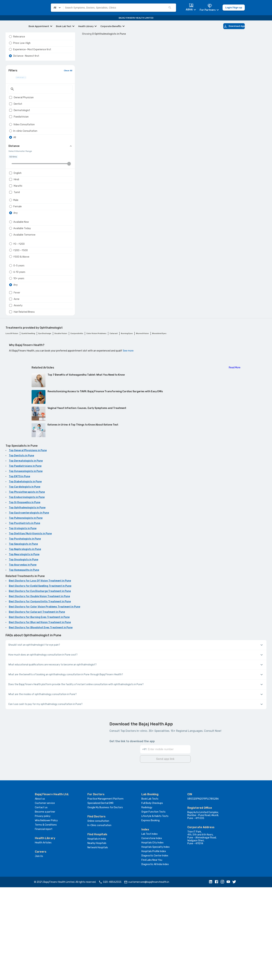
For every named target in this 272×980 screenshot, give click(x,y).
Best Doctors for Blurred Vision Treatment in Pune (40, 716)
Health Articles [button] (43, 935)
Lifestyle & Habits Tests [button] (155, 909)
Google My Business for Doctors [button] (105, 900)
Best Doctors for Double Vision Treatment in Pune (39, 690)
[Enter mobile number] (169, 840)
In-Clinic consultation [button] (99, 918)
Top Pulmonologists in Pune (26, 612)
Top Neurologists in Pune (24, 648)
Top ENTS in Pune (19, 570)
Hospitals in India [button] (97, 932)
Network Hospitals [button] (98, 940)
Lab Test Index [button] (150, 927)
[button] (211, 975)
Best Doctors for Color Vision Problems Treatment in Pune (44, 701)
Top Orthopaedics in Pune (25, 596)
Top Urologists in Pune (23, 622)
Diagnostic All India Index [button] (155, 957)
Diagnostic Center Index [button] (155, 948)
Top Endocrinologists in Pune (27, 591)
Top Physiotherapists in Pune (27, 586)
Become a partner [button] (45, 905)
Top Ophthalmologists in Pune (27, 601)
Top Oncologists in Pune (24, 653)
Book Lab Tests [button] (150, 892)
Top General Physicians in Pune (28, 544)
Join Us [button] (39, 949)
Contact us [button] (41, 900)
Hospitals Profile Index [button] (154, 944)
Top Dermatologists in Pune (26, 555)
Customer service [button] (45, 896)
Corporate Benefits (111, 26)
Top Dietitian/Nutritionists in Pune (30, 627)
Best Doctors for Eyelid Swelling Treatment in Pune (40, 680)
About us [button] (40, 892)
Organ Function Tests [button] (153, 905)
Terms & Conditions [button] (46, 918)
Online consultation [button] (98, 914)
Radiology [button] (147, 900)
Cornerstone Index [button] (152, 931)
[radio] (10, 45)
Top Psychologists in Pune (25, 633)
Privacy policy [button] (43, 909)
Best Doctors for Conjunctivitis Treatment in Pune (40, 695)
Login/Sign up (234, 8)
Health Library (86, 26)
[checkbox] (11, 116)
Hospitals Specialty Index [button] (156, 940)
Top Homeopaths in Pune (24, 664)
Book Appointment (39, 26)
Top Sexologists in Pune (23, 638)
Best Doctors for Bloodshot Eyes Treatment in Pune (41, 721)
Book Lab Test (64, 26)
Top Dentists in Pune (21, 549)
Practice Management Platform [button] (105, 892)
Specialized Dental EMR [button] (100, 896)
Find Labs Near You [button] (152, 953)
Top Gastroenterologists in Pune (29, 607)
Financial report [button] (44, 922)
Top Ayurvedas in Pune (23, 659)
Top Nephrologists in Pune (25, 643)
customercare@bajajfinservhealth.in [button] (147, 975)
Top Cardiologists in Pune (25, 581)
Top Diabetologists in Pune (25, 575)
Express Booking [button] (150, 913)
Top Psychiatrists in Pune (24, 617)
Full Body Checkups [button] (152, 896)
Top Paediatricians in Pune (25, 560)
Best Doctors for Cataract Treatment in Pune (37, 706)
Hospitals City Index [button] (152, 935)
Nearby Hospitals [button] (97, 936)
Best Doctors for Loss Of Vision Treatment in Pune (40, 675)
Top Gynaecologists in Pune (26, 565)
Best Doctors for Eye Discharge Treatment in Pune (40, 685)
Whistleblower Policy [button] (46, 913)
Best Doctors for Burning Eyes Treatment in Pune (39, 711)
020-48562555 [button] (110, 975)
